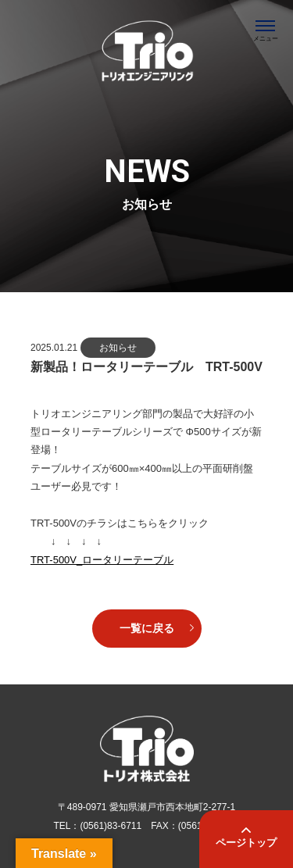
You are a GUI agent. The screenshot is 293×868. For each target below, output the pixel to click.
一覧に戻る (147, 628)
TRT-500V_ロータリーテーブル (102, 560)
